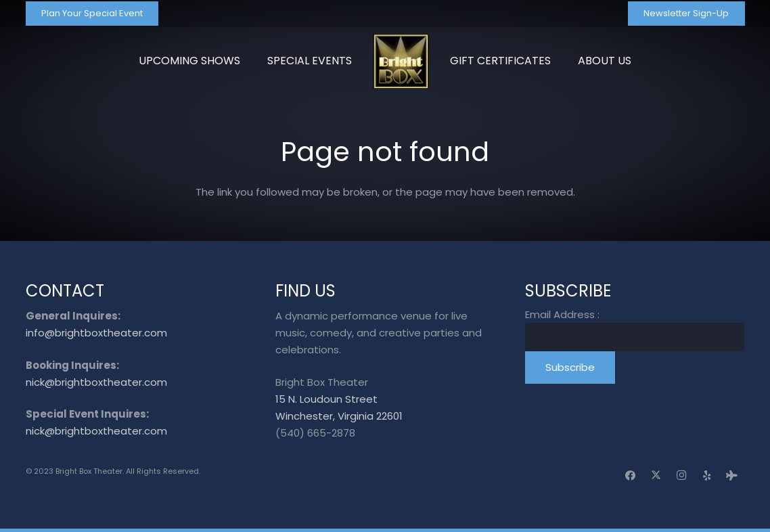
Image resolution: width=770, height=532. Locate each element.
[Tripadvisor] (732, 476)
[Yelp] (707, 476)
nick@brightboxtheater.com (96, 382)
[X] (656, 476)
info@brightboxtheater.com (96, 333)
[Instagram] (681, 476)
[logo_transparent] (401, 61)
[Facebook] (631, 476)
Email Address (562, 314)
